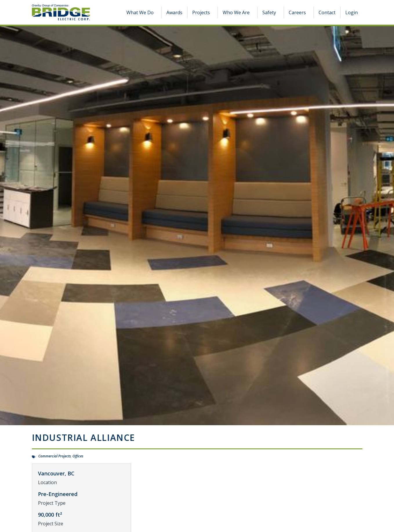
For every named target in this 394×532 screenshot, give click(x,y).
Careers (299, 12)
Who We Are (238, 12)
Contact (327, 12)
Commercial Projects (55, 456)
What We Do (141, 12)
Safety (271, 12)
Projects (203, 12)
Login (352, 12)
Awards (174, 12)
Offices (78, 456)
